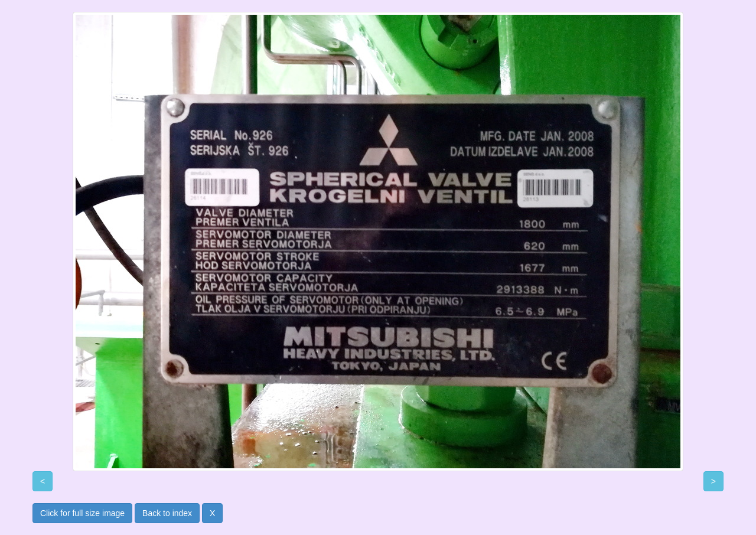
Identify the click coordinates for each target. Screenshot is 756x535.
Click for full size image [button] (82, 513)
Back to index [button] (167, 513)
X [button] (212, 513)
